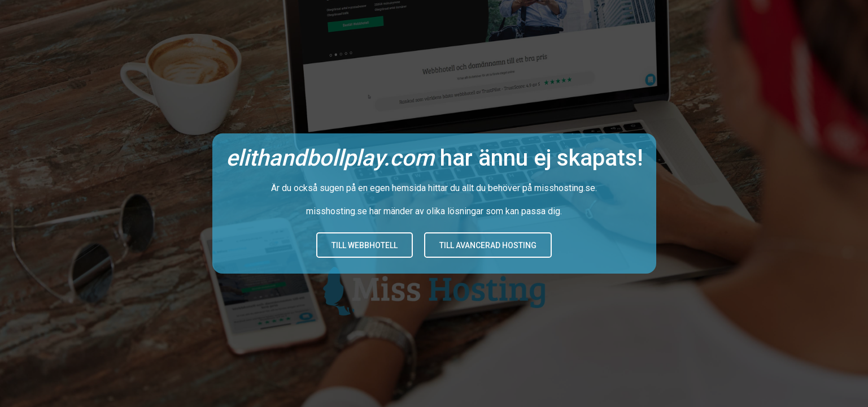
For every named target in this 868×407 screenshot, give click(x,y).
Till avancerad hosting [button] (488, 245)
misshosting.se (565, 188)
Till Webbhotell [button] (365, 245)
